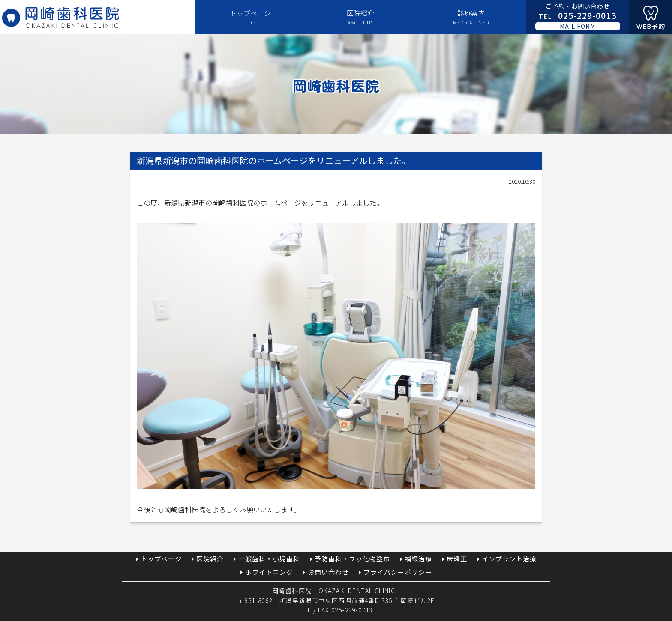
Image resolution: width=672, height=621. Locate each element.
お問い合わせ (328, 572)
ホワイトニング (269, 572)
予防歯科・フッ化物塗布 (352, 559)
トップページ (250, 17)
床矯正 (457, 559)
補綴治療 (418, 559)
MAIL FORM (577, 26)
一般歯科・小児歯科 (269, 559)
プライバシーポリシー (398, 572)
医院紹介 (360, 17)
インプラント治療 (509, 559)
